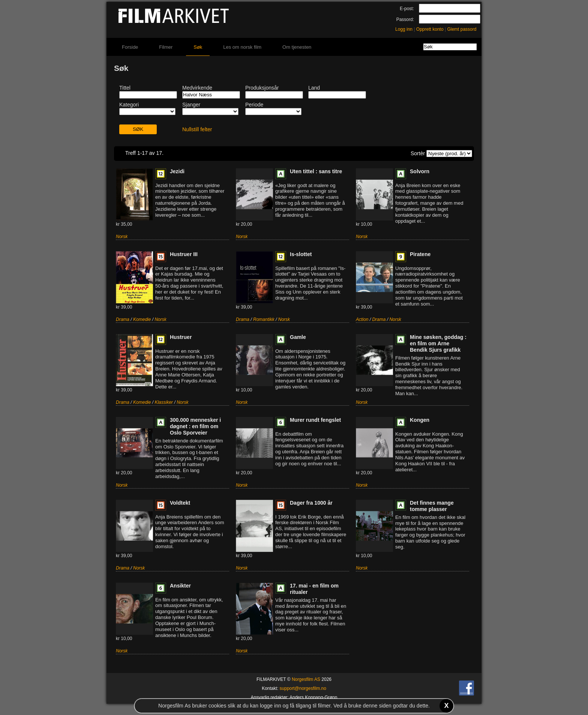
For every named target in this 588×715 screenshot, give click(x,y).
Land (314, 88)
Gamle (298, 337)
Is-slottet (301, 254)
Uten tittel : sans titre (316, 171)
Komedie (142, 319)
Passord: (405, 19)
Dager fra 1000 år (311, 503)
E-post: (407, 9)
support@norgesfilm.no (303, 688)
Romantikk (264, 319)
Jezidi (177, 171)
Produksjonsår (262, 88)
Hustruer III (184, 254)
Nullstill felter (197, 129)
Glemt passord (462, 29)
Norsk (122, 237)
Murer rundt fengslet (315, 420)
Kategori (129, 105)
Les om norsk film (242, 47)
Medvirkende (197, 88)
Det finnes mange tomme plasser (432, 506)
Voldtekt (180, 503)
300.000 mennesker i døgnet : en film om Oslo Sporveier (195, 426)
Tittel (125, 88)
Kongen (420, 420)
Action (362, 319)
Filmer (166, 47)
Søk (198, 47)
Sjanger (191, 105)
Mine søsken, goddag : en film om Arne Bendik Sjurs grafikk (438, 343)
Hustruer (181, 337)
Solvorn (420, 171)
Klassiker (164, 402)
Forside (130, 47)
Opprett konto (430, 29)
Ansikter (180, 586)
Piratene (420, 254)
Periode (254, 105)
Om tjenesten (297, 47)
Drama (123, 319)
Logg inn (404, 29)
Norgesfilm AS (306, 679)
